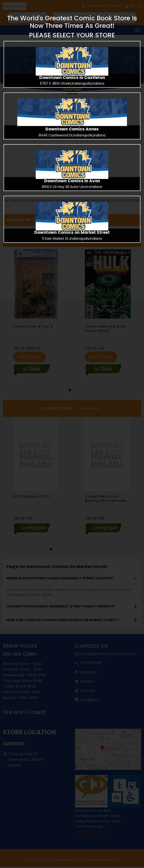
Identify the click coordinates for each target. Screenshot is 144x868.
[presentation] (72, 61)
